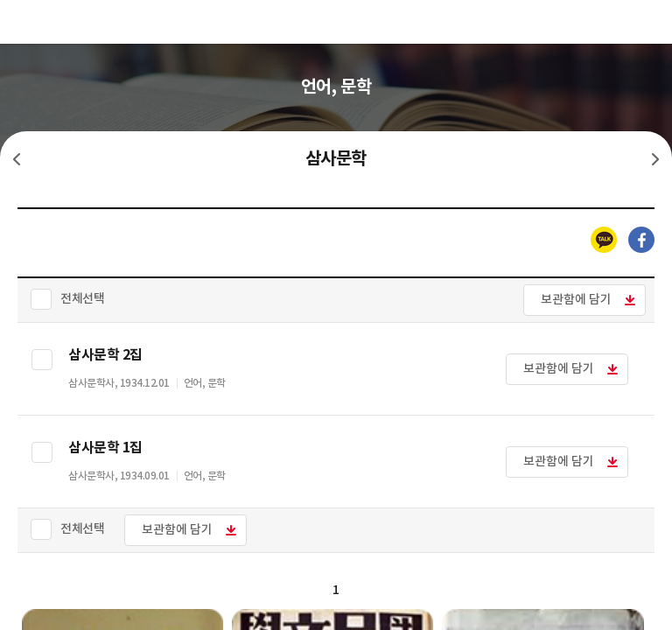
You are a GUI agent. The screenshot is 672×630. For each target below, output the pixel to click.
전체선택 (82, 299)
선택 (42, 360)
